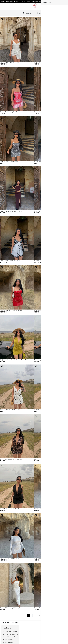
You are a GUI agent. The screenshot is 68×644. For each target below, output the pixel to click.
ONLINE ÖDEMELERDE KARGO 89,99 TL (34, 2)
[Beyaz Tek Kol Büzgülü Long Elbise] (17, 585)
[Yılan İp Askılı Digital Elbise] (17, 139)
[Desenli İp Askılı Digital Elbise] (17, 89)
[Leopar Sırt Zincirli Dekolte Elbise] (17, 436)
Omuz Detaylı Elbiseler (11, 634)
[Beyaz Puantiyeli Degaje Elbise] (17, 387)
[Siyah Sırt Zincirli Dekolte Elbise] (17, 486)
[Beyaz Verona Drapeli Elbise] (17, 39)
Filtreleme (27, 13)
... (37, 615)
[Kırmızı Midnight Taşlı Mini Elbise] (17, 287)
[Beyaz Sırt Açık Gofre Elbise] (17, 535)
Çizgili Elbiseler (9, 642)
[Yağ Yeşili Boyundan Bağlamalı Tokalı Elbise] (17, 337)
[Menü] (2, 6)
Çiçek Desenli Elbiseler (11, 631)
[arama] (6, 6)
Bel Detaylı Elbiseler (10, 637)
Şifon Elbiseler (9, 640)
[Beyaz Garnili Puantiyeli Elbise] (17, 238)
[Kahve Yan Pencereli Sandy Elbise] (17, 188)
